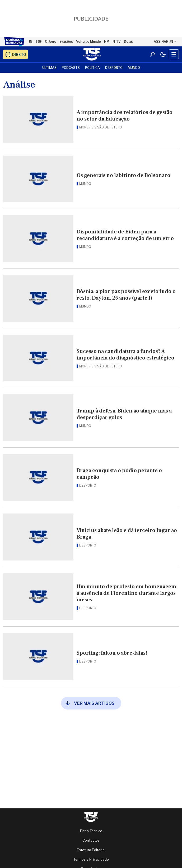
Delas (128, 42)
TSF (39, 42)
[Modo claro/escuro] (163, 54)
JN (30, 42)
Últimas (49, 68)
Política (92, 68)
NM (107, 42)
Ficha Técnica (91, 831)
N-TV (117, 42)
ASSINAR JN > (165, 42)
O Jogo (51, 42)
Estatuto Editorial (91, 850)
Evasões (66, 42)
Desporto (114, 68)
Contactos (91, 840)
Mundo (134, 68)
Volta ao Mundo (88, 42)
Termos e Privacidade (91, 859)
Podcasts (71, 68)
